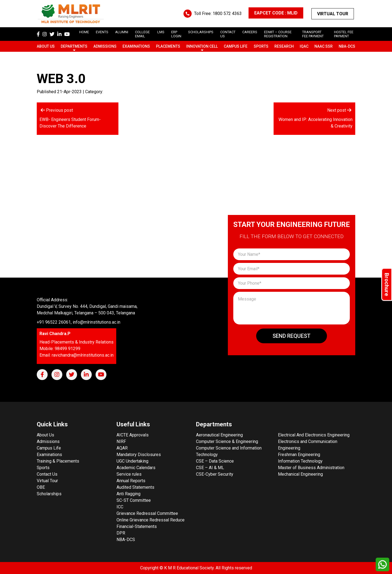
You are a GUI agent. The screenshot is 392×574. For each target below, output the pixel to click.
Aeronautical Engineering (219, 435)
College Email (142, 34)
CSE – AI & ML (210, 468)
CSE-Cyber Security (215, 474)
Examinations (136, 46)
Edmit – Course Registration (278, 34)
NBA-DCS (347, 46)
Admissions (105, 46)
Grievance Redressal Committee (147, 513)
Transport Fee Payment (313, 34)
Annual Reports (131, 481)
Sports (261, 46)
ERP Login (176, 34)
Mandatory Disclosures (139, 455)
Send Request (292, 336)
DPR (121, 533)
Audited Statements (135, 487)
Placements (168, 46)
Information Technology (300, 461)
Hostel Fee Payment (344, 34)
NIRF (121, 441)
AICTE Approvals (133, 435)
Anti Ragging (128, 494)
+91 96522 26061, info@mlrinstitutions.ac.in (79, 322)
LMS (161, 32)
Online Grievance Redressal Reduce (151, 520)
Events (102, 32)
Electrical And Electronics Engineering (314, 435)
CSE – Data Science (215, 461)
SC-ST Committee (134, 500)
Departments (74, 46)
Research (284, 46)
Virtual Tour (333, 14)
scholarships (201, 32)
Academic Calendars (136, 468)
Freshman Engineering (299, 455)
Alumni (122, 32)
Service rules (129, 474)
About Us (46, 46)
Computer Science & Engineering (227, 441)
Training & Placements (58, 461)
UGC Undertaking (132, 461)
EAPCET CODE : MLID (276, 13)
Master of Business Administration (311, 468)
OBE (41, 487)
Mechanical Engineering (300, 474)
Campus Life (236, 46)
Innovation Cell (202, 46)
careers (250, 32)
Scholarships (49, 494)
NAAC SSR (324, 46)
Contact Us (47, 474)
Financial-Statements (137, 526)
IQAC (304, 46)
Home (84, 32)
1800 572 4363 (227, 13)
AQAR (122, 448)
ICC (120, 507)
